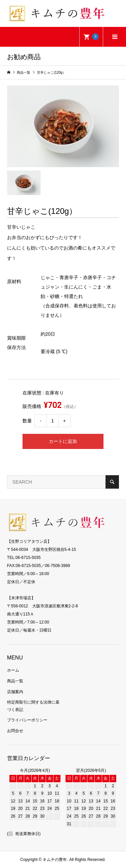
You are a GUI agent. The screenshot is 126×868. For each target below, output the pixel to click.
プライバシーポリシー (27, 720)
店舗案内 (15, 692)
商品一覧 (15, 681)
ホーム (13, 670)
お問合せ (15, 731)
